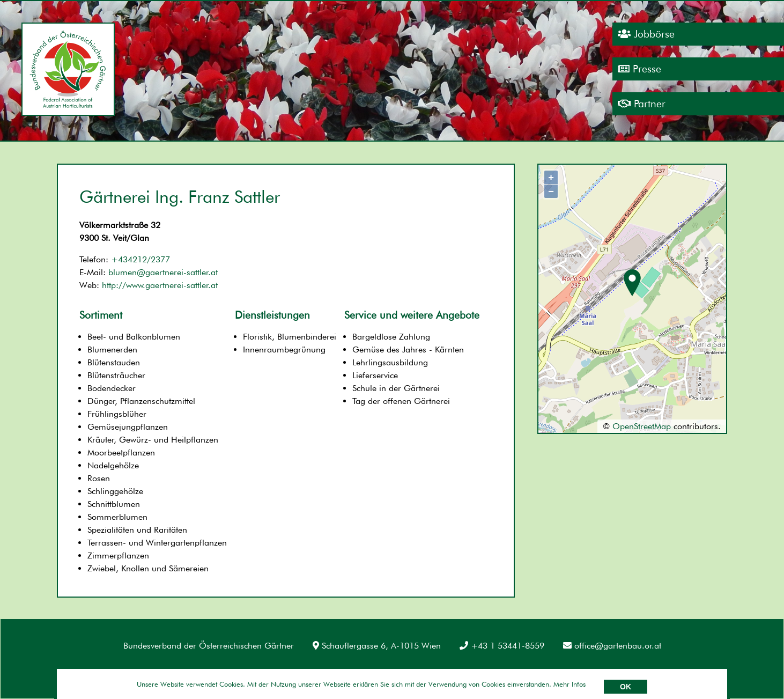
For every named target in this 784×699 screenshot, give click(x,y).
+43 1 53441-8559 (502, 646)
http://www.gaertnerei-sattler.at (160, 285)
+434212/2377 (140, 259)
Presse (639, 69)
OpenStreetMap (642, 426)
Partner (642, 104)
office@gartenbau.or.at (612, 646)
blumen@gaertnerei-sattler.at (163, 272)
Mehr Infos (569, 684)
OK (626, 687)
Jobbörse (646, 34)
